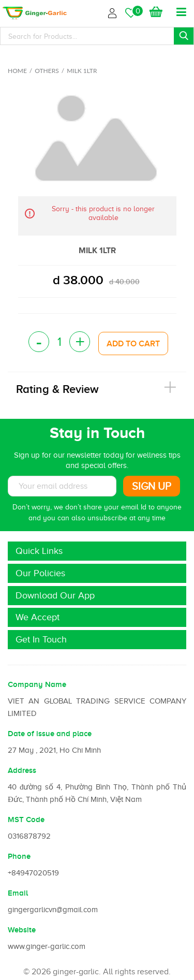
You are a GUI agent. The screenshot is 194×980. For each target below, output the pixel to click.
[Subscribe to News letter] (62, 486)
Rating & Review (57, 389)
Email (18, 893)
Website (22, 930)
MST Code (26, 820)
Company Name (37, 684)
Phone (19, 856)
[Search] (97, 36)
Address (22, 770)
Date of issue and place (50, 734)
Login (114, 12)
